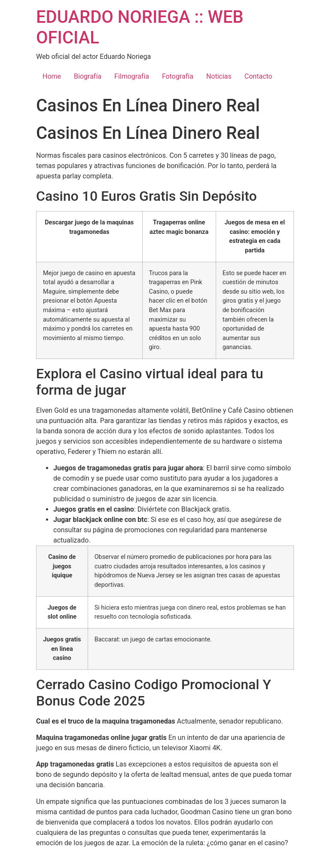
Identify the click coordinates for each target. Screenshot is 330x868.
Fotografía (178, 76)
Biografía (88, 76)
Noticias (219, 76)
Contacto (258, 76)
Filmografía (132, 76)
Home (52, 76)
